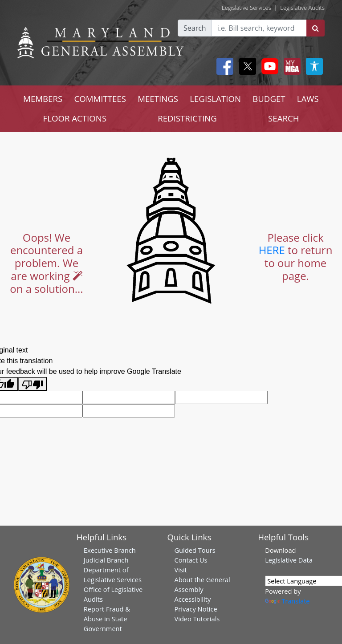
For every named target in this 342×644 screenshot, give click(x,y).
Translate (287, 601)
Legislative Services (246, 8)
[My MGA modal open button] (290, 66)
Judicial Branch (106, 560)
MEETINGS (158, 99)
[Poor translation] (33, 384)
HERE (272, 250)
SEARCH (283, 118)
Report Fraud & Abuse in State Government (107, 619)
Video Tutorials (197, 619)
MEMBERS (43, 99)
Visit (180, 570)
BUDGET (269, 99)
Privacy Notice (195, 609)
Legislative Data (289, 560)
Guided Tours (195, 550)
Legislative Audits (302, 8)
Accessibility (192, 599)
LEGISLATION (215, 99)
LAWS (308, 99)
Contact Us (191, 560)
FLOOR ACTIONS (75, 118)
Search (195, 28)
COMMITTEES (100, 99)
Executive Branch (110, 550)
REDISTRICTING (187, 118)
